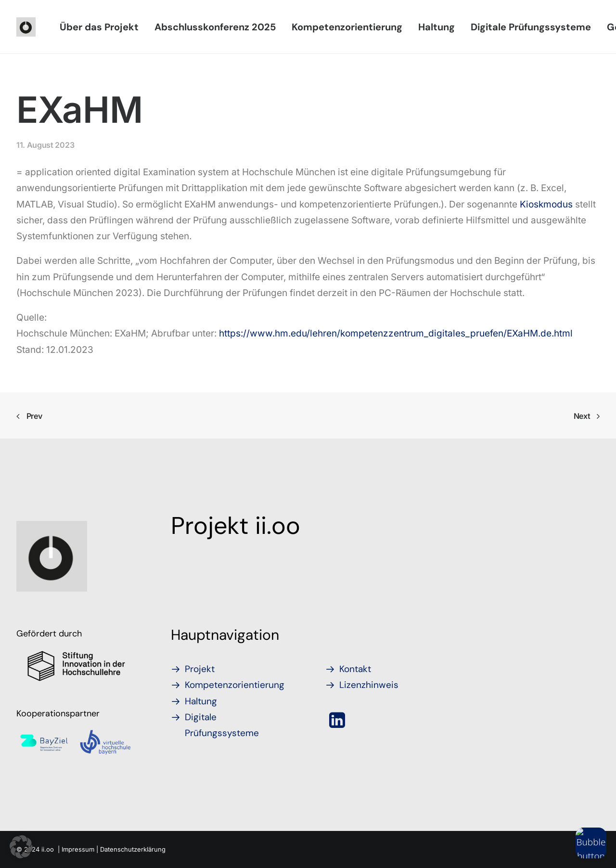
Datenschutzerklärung (133, 849)
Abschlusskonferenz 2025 (215, 27)
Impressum (78, 849)
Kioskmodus (546, 204)
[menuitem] (99, 27)
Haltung (436, 27)
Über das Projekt (99, 27)
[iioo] (26, 27)
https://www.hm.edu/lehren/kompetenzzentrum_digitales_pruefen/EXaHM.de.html (396, 333)
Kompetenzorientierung (347, 27)
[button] (337, 725)
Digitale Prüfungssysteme (531, 27)
